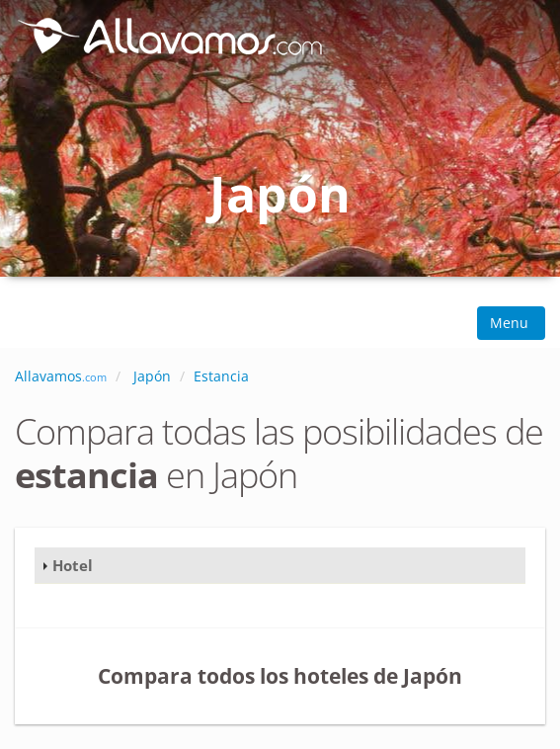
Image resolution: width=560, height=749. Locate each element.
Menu (511, 323)
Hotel (73, 565)
